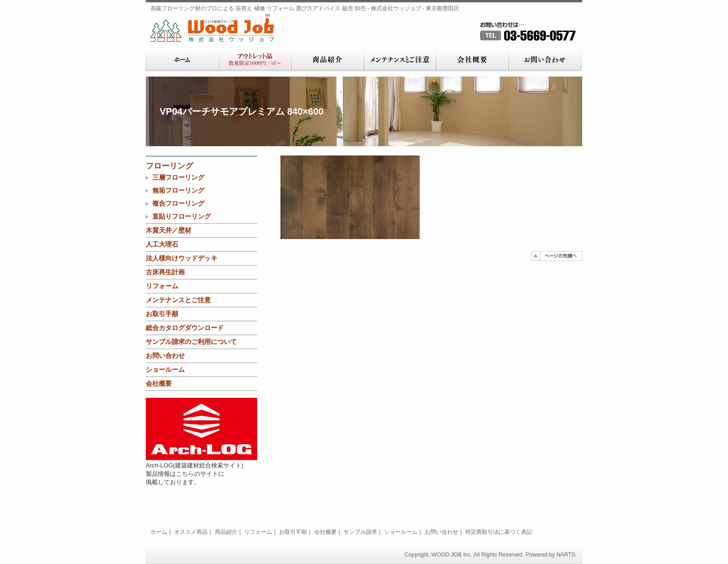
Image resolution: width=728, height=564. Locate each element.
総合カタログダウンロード (185, 328)
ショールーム (165, 370)
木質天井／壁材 (169, 230)
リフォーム (162, 286)
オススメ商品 (191, 532)
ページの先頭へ (557, 256)
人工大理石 (162, 244)
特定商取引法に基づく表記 (499, 532)
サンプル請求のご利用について (191, 342)
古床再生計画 (165, 272)
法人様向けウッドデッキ (182, 258)
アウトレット (255, 60)
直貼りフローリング (182, 216)
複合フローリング (178, 203)
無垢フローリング (178, 190)
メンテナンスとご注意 (400, 60)
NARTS (566, 555)
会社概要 (472, 60)
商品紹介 (327, 60)
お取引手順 (162, 314)
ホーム (182, 60)
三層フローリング (178, 177)
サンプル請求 (360, 532)
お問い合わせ (545, 60)
